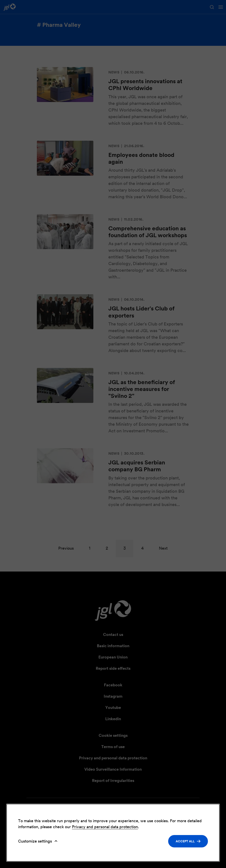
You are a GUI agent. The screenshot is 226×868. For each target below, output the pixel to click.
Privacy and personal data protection (105, 827)
